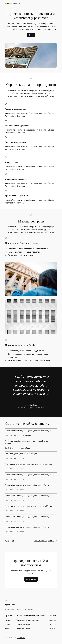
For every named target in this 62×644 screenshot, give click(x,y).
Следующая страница (46, 541)
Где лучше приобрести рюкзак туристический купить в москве (28, 442)
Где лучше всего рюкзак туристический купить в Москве (29, 506)
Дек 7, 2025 (9, 435)
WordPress (21, 638)
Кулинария (17, 3)
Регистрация (31, 579)
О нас (31, 35)
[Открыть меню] (56, 3)
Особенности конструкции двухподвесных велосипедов (28, 431)
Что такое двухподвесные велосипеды (21, 454)
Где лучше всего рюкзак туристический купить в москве (28, 464)
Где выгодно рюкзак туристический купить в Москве (27, 485)
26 (13, 541)
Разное (29, 435)
